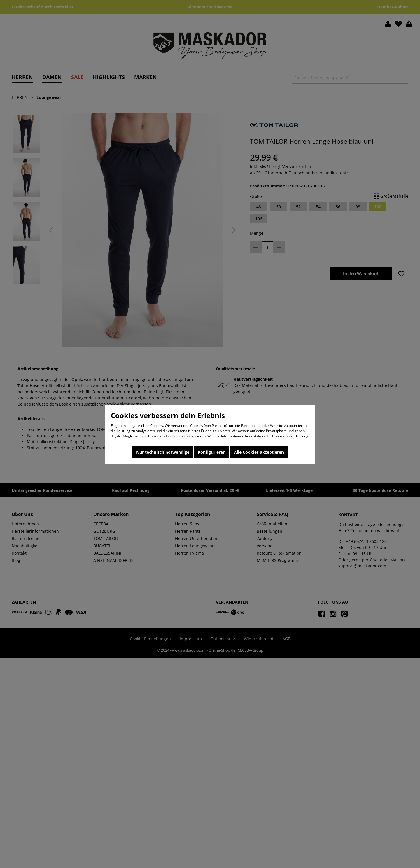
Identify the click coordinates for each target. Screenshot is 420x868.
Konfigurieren (212, 452)
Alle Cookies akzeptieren (259, 452)
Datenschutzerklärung (290, 436)
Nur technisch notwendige (163, 452)
